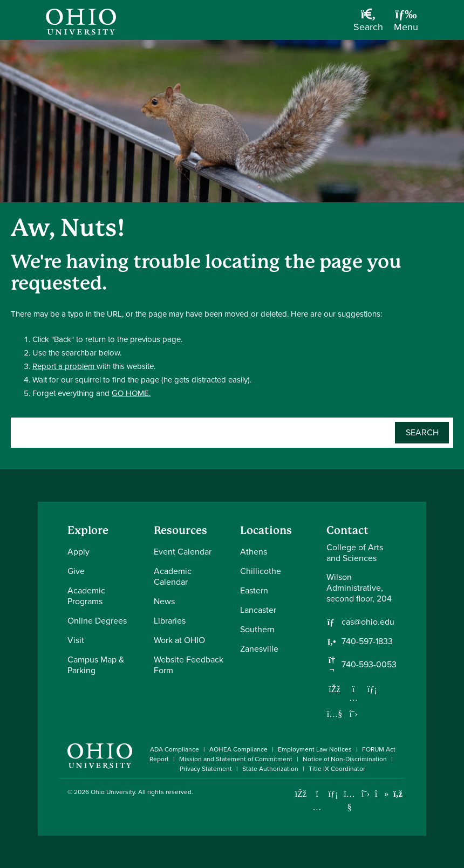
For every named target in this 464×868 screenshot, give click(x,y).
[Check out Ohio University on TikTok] (382, 794)
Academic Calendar (173, 576)
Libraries (170, 621)
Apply (79, 552)
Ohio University (113, 792)
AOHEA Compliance (238, 749)
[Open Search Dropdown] (368, 24)
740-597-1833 (367, 641)
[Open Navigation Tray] (406, 24)
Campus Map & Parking (96, 665)
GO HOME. (131, 393)
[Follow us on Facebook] (335, 689)
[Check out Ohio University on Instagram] (317, 807)
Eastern (254, 590)
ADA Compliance (175, 749)
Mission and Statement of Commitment (236, 759)
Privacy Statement (206, 769)
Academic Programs (86, 596)
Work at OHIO (179, 640)
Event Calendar (183, 552)
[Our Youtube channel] (335, 714)
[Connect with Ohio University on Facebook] (301, 794)
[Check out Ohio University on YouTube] (349, 801)
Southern (257, 629)
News (164, 601)
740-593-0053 (369, 665)
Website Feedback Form (189, 665)
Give (76, 571)
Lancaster (258, 610)
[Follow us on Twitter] (353, 714)
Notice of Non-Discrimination (345, 759)
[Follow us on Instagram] (353, 698)
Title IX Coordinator (337, 769)
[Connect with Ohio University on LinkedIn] (333, 794)
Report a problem (64, 366)
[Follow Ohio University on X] (366, 794)
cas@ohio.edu (368, 622)
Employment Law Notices (315, 749)
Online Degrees (97, 621)
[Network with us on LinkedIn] (372, 689)
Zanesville (259, 649)
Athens (254, 552)
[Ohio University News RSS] (398, 794)
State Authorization (270, 769)
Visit (76, 640)
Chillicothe (261, 571)
